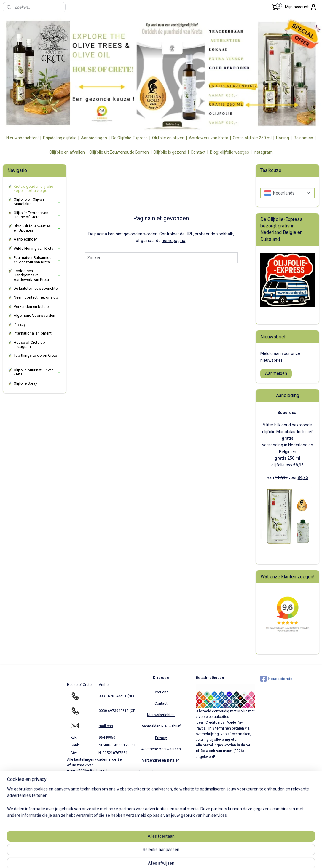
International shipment (33, 333)
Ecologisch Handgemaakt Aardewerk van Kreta (38, 275)
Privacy (20, 324)
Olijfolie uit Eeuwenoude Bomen (119, 152)
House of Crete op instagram (29, 344)
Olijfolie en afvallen (67, 152)
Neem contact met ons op (36, 297)
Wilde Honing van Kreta (38, 249)
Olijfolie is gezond (170, 152)
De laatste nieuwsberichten (37, 288)
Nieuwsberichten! (22, 138)
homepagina (173, 241)
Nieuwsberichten (161, 715)
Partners (161, 783)
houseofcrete (276, 679)
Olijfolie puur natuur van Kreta (38, 372)
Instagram (263, 152)
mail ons (106, 726)
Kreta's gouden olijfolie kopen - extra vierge (33, 188)
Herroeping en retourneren (161, 772)
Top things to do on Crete (35, 355)
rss (152, 857)
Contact (198, 152)
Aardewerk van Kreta (209, 138)
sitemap (141, 857)
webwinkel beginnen (174, 857)
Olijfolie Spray (25, 383)
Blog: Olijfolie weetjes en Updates (38, 228)
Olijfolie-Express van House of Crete (38, 215)
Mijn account (301, 7)
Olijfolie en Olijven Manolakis (38, 202)
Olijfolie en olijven (168, 138)
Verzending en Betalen (161, 760)
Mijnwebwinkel (224, 857)
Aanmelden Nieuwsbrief (161, 726)
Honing (283, 138)
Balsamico (303, 138)
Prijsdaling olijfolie (60, 138)
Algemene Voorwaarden (34, 315)
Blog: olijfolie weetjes (229, 152)
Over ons (161, 692)
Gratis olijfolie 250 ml (252, 138)
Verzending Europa (161, 794)
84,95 (303, 477)
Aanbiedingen (94, 138)
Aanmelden (276, 373)
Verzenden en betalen (32, 306)
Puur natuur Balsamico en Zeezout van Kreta (38, 260)
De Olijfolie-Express (130, 138)
